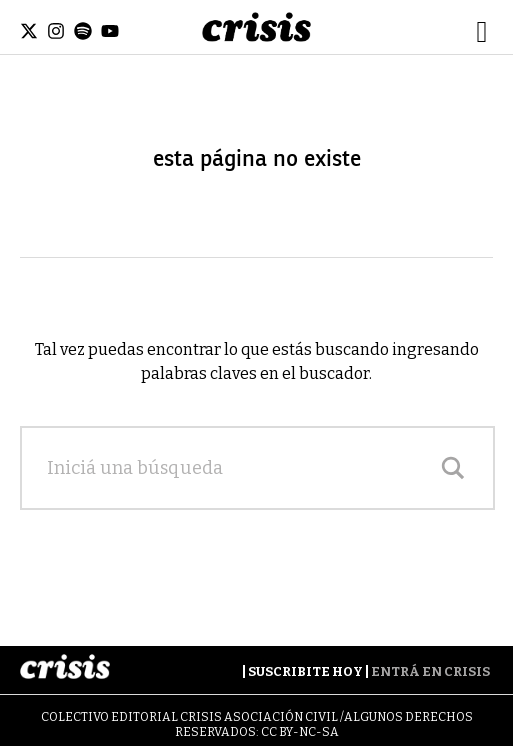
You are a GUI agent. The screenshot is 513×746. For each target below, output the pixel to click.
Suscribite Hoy (305, 671)
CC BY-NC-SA (300, 732)
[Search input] (237, 468)
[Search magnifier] (453, 468)
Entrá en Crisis (430, 671)
